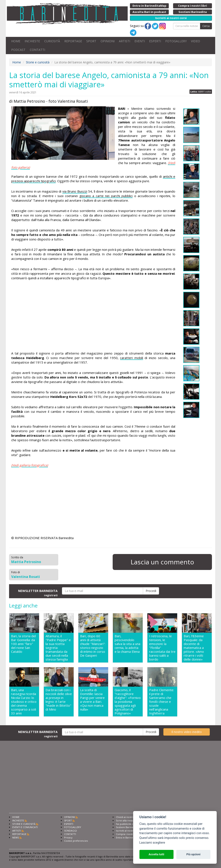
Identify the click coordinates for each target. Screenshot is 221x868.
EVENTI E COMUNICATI (25, 827)
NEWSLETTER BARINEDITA (38, 593)
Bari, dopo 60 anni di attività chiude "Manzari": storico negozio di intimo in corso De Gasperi (93, 646)
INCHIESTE (32, 41)
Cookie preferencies (76, 841)
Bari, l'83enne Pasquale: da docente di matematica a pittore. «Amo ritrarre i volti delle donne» (194, 648)
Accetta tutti (156, 854)
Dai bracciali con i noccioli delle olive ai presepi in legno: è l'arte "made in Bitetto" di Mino (59, 700)
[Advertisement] (93, 316)
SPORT (91, 41)
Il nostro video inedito (187, 732)
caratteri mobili (132, 358)
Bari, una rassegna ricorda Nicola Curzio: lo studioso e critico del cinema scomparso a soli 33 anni (24, 702)
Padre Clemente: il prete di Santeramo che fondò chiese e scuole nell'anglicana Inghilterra (162, 702)
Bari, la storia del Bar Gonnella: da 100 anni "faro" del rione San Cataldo (23, 644)
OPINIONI (108, 41)
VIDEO (196, 41)
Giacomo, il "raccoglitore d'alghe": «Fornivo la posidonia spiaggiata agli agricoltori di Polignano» (128, 702)
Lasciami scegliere (152, 843)
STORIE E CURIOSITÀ (24, 824)
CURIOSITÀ (52, 41)
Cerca (206, 26)
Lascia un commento (162, 562)
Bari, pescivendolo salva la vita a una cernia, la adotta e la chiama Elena (127, 644)
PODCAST (18, 50)
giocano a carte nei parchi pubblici (106, 196)
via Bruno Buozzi (75, 191)
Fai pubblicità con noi (128, 824)
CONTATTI (37, 50)
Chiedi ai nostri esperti (129, 817)
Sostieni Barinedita (127, 827)
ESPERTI (155, 41)
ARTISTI (125, 41)
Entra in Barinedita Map (129, 837)
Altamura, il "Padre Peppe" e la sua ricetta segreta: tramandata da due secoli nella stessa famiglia (58, 648)
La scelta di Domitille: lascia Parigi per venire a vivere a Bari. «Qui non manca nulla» (92, 700)
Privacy (68, 837)
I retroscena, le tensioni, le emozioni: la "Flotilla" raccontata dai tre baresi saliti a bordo (162, 648)
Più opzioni (193, 854)
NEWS (16, 837)
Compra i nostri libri (127, 834)
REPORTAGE (73, 41)
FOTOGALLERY (176, 41)
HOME (16, 41)
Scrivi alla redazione (128, 820)
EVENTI (140, 41)
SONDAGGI (70, 831)
